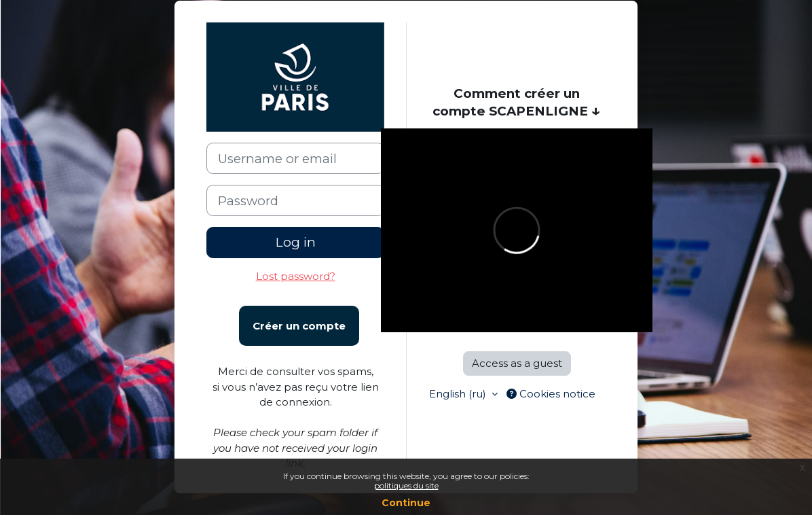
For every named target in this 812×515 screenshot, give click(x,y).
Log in (296, 242)
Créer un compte (299, 326)
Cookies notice (551, 394)
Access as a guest (517, 363)
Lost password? (296, 276)
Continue (406, 503)
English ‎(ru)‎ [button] (459, 394)
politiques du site (406, 485)
